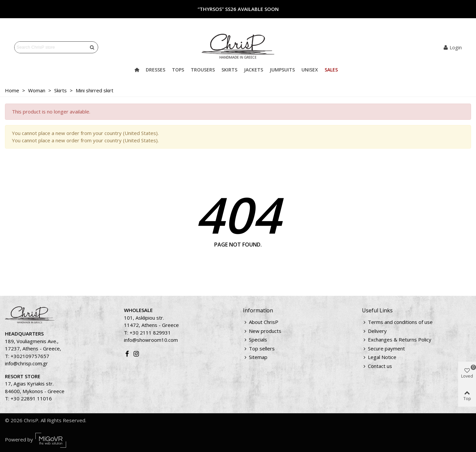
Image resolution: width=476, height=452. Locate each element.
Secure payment (383, 349)
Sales (331, 70)
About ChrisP (261, 322)
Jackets (254, 70)
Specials (255, 340)
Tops (178, 70)
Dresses (156, 70)
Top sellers (259, 349)
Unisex (310, 70)
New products (262, 331)
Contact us (377, 366)
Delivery (374, 331)
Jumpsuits (282, 70)
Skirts (229, 70)
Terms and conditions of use (397, 322)
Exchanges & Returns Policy (397, 340)
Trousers (203, 70)
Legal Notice (379, 357)
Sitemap (255, 357)
